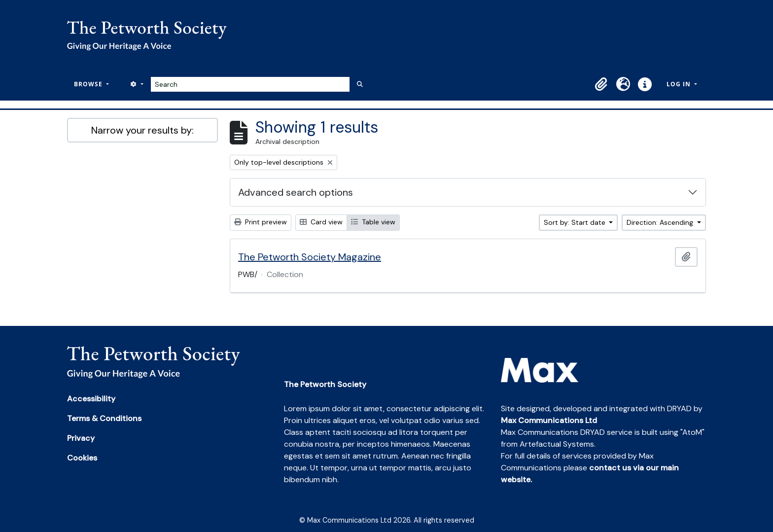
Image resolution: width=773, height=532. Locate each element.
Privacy (81, 438)
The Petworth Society (325, 384)
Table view (373, 222)
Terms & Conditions (104, 418)
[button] (601, 84)
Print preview (261, 222)
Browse (89, 84)
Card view (321, 222)
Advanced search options (296, 192)
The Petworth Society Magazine (310, 257)
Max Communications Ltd (549, 420)
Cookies (82, 458)
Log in (680, 84)
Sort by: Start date (576, 222)
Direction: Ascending (661, 222)
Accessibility (91, 399)
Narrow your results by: (142, 130)
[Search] (250, 84)
